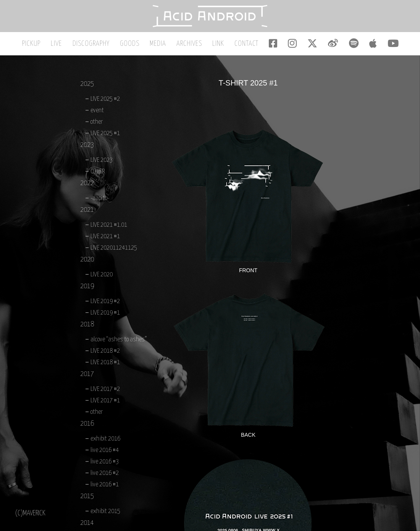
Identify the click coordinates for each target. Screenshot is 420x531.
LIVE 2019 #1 (105, 314)
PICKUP (39, 45)
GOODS (133, 45)
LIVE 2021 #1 (105, 238)
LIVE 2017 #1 (105, 402)
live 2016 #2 (105, 475)
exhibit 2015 (105, 513)
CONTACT (246, 45)
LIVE (63, 45)
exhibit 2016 (105, 440)
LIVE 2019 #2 (105, 303)
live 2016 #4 (105, 452)
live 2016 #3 (105, 463)
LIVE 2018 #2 (105, 353)
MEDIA (161, 45)
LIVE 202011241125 (114, 249)
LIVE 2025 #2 (105, 101)
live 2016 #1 (105, 486)
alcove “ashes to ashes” (119, 341)
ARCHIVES (191, 45)
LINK (219, 45)
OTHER (98, 173)
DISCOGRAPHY (96, 45)
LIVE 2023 (102, 162)
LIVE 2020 (102, 276)
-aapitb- (100, 200)
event (97, 112)
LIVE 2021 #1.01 (109, 227)
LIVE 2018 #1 (105, 364)
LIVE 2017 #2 (105, 391)
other (97, 123)
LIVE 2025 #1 (105, 135)
